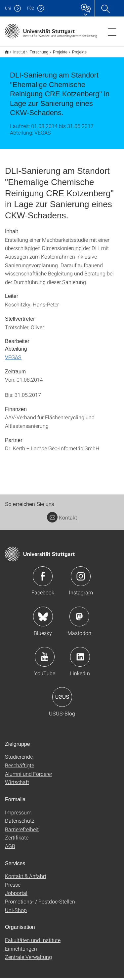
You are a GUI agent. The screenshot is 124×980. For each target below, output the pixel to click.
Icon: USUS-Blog (62, 699)
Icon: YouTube (45, 659)
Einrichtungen (21, 951)
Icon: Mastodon (79, 619)
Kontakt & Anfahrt (26, 878)
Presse (13, 887)
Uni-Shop (16, 912)
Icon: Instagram (81, 579)
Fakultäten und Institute (33, 942)
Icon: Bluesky (43, 619)
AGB (10, 848)
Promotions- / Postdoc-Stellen (40, 904)
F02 (31, 8)
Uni (8, 8)
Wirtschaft (17, 784)
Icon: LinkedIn (80, 659)
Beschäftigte (20, 767)
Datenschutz (20, 823)
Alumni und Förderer (29, 776)
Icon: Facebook (43, 579)
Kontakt (62, 520)
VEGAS (13, 359)
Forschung (35, 50)
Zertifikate (17, 840)
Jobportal (16, 895)
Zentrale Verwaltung (28, 959)
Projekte (57, 50)
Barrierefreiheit (22, 831)
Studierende (19, 759)
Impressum (18, 815)
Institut (15, 50)
